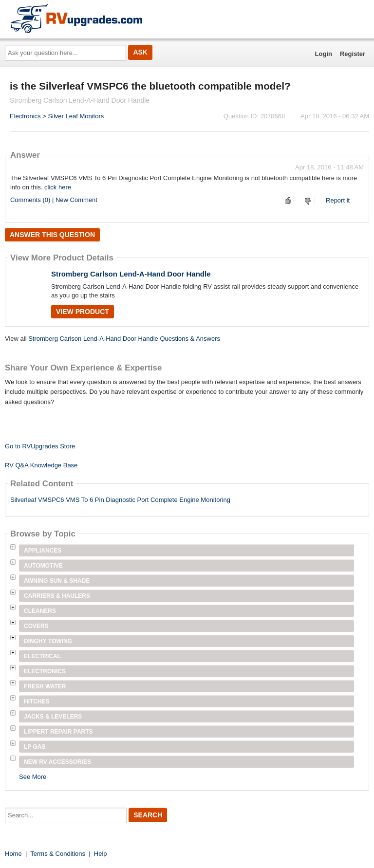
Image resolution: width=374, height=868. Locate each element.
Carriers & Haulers (57, 596)
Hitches (37, 702)
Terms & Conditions (58, 854)
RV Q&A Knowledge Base (41, 465)
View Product (83, 312)
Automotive (43, 566)
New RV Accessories (57, 762)
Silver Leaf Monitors (76, 116)
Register (353, 54)
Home (13, 854)
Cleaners (40, 611)
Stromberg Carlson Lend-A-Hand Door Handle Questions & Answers (124, 339)
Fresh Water (45, 686)
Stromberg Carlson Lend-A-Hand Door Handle (131, 274)
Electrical (42, 656)
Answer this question (52, 235)
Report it (338, 200)
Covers (36, 626)
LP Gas (35, 747)
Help (101, 854)
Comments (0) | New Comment (54, 200)
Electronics (25, 116)
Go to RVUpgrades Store (40, 446)
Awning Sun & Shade (57, 581)
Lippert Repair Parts (58, 732)
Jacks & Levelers (53, 717)
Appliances (43, 551)
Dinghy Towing (48, 641)
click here (58, 187)
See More (33, 777)
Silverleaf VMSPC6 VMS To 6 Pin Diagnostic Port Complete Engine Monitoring (120, 500)
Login (324, 54)
